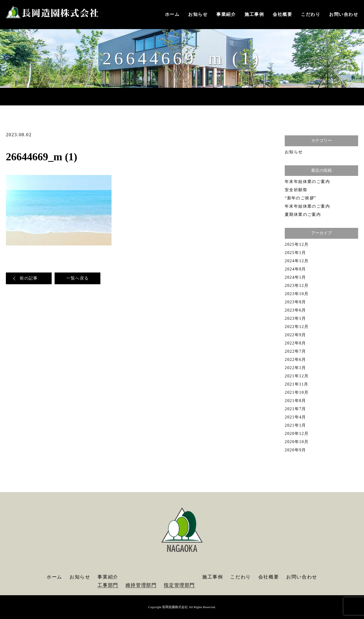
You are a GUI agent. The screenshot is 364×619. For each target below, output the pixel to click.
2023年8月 (295, 302)
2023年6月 (295, 310)
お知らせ (198, 14)
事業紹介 (226, 14)
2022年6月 (295, 360)
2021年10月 (297, 392)
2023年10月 (297, 294)
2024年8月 (295, 269)
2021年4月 (295, 417)
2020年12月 (297, 434)
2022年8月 (295, 343)
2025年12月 (297, 244)
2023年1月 (295, 318)
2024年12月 (297, 261)
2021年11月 (297, 384)
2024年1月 (295, 277)
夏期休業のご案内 (303, 215)
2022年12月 (297, 327)
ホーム (172, 14)
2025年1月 (295, 253)
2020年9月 (295, 450)
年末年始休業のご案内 (307, 182)
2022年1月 (295, 368)
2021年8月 (295, 401)
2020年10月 (297, 442)
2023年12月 (297, 286)
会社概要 (282, 14)
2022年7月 (295, 351)
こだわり (311, 14)
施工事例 (254, 14)
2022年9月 (295, 335)
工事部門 (108, 585)
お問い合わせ (344, 14)
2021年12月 (297, 376)
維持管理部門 (141, 585)
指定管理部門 (179, 585)
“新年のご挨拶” (301, 198)
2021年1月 (295, 425)
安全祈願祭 (296, 190)
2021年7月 (295, 409)
